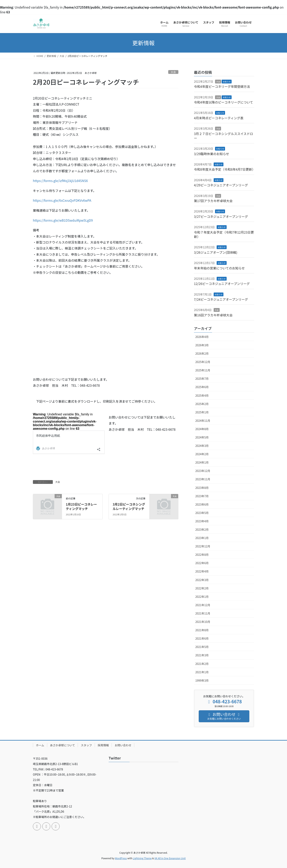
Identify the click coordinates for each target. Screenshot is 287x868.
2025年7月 (202, 379)
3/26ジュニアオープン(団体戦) (216, 252)
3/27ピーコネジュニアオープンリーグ (221, 216)
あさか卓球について (63, 745)
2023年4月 (202, 521)
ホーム (40, 745)
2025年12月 (203, 362)
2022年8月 (202, 555)
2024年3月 (202, 446)
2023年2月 (202, 529)
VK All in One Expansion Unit (170, 858)
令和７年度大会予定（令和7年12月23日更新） (224, 234)
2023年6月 (202, 504)
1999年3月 (202, 680)
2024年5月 (202, 437)
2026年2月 (202, 353)
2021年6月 (202, 638)
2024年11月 (203, 421)
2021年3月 (202, 655)
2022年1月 (202, 597)
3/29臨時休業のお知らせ (212, 154)
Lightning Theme (142, 858)
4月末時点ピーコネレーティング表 (219, 118)
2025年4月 (202, 395)
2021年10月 (203, 622)
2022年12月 (203, 546)
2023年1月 (202, 538)
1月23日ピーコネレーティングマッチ (81, 506)
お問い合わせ (123, 745)
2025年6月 (202, 387)
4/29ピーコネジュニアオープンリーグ (221, 185)
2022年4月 (202, 571)
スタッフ (86, 745)
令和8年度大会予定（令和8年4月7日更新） (225, 169)
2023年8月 (202, 488)
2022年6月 (202, 563)
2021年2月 (202, 664)
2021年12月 (203, 605)
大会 (173, 72)
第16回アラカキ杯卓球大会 (213, 315)
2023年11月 (203, 479)
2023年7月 (202, 496)
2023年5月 (202, 513)
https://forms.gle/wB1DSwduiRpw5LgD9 (63, 220)
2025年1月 (202, 412)
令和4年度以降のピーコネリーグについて (223, 102)
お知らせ (227, 82)
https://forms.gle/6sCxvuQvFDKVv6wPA (62, 200)
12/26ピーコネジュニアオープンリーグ (222, 284)
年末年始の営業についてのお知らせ (219, 268)
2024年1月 (202, 462)
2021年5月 (202, 647)
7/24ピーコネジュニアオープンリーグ (221, 299)
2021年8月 (202, 630)
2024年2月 (202, 454)
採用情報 (103, 745)
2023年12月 (203, 471)
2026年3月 (202, 345)
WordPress (121, 858)
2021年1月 (202, 672)
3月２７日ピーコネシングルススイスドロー (223, 136)
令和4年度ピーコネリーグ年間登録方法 (222, 86)
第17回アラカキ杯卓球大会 (213, 201)
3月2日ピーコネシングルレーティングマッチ (129, 506)
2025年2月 (202, 404)
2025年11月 (203, 370)
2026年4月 (202, 337)
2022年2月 (202, 588)
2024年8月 (202, 429)
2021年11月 (203, 613)
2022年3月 (202, 580)
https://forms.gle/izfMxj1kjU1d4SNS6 (60, 181)
